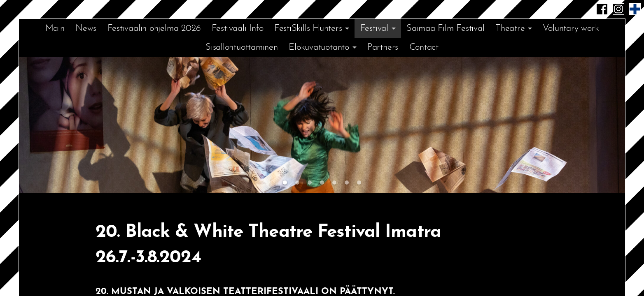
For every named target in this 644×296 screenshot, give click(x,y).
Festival (374, 29)
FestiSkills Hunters (308, 29)
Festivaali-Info (238, 29)
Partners (383, 47)
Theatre (510, 29)
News (86, 29)
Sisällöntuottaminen (242, 47)
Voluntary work (571, 29)
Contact (424, 47)
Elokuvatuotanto (319, 47)
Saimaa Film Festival (446, 29)
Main (55, 29)
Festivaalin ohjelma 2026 (154, 29)
